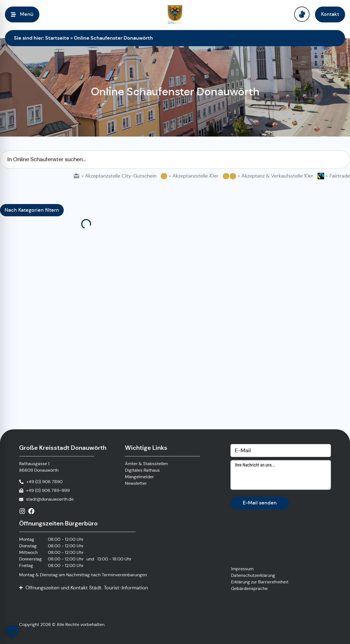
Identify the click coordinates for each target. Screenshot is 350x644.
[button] (12, 632)
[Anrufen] (41, 482)
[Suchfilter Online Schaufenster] (175, 159)
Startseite (57, 38)
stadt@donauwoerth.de (50, 499)
